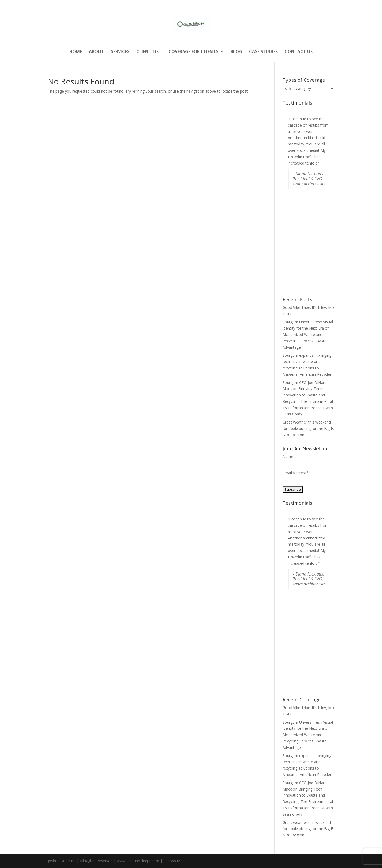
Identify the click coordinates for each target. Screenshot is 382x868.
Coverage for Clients (193, 52)
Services (120, 52)
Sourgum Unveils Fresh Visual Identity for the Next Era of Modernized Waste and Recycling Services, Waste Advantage (308, 334)
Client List (149, 52)
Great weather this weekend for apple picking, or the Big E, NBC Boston (308, 428)
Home (76, 52)
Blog (236, 52)
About (96, 52)
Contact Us (299, 52)
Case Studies (263, 52)
